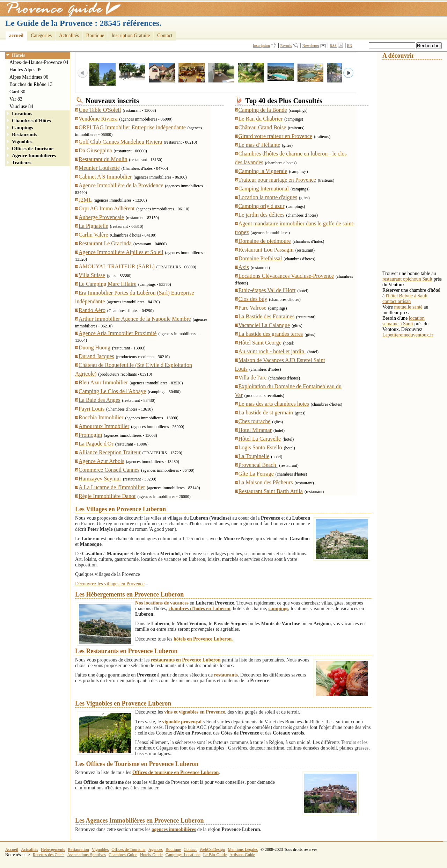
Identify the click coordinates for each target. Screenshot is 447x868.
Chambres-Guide (123, 855)
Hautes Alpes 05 (25, 70)
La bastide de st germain (266, 413)
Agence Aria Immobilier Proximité (118, 333)
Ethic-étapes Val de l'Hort (267, 290)
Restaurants (24, 135)
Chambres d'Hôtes (31, 121)
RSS (333, 45)
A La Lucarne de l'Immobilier (112, 487)
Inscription (261, 45)
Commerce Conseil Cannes (109, 470)
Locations (22, 114)
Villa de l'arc (253, 378)
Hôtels (19, 55)
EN (350, 45)
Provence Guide (61, 9)
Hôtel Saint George (260, 343)
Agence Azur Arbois (101, 461)
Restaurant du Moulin (103, 159)
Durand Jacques (96, 356)
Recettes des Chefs (49, 855)
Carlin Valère (93, 235)
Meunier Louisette (99, 168)
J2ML (85, 200)
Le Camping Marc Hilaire (108, 284)
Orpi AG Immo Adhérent (107, 208)
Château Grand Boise (262, 127)
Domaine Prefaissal (260, 258)
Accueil (12, 849)
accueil (16, 35)
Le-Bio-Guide (215, 855)
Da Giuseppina (95, 150)
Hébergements (53, 849)
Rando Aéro (92, 310)
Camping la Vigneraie (263, 171)
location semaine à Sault (404, 321)
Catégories (41, 35)
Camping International (264, 189)
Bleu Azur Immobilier (103, 382)
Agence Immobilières (34, 156)
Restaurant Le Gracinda (105, 243)
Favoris (286, 45)
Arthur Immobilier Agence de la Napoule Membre (135, 319)
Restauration (78, 849)
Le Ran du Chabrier (261, 119)
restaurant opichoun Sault (407, 279)
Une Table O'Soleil (100, 110)
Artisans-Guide (242, 855)
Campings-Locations (183, 855)
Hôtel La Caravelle (260, 439)
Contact (165, 35)
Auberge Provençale (101, 217)
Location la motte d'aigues (268, 197)
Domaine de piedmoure (265, 241)
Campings (23, 128)
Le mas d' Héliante (259, 145)
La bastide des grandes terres (271, 334)
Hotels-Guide (151, 855)
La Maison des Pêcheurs (266, 482)
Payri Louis (91, 409)
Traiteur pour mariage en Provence (277, 180)
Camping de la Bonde (263, 110)
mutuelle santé (408, 307)
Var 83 (16, 99)
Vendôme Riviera (98, 119)
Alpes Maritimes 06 (29, 77)
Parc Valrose (252, 308)
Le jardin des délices (262, 215)
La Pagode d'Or (96, 444)
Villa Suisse (92, 275)
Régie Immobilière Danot (107, 496)
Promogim (90, 435)
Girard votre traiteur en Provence (275, 136)
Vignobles (22, 142)
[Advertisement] (410, 165)
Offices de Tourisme (33, 149)
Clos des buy (253, 299)
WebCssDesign (212, 849)
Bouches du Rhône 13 (31, 84)
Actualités (69, 35)
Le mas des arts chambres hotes (274, 404)
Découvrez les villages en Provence (110, 584)
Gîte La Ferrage (256, 474)
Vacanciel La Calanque (264, 325)
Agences (156, 849)
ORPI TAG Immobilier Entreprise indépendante (132, 127)
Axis (244, 267)
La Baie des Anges (100, 400)
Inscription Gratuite (131, 35)
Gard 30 (17, 92)
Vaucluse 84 (21, 106)
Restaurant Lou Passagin (266, 250)
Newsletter (311, 45)
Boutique (95, 35)
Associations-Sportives (86, 855)
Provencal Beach (258, 465)
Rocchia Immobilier (101, 417)
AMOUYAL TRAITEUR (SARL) (117, 266)
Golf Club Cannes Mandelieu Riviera (120, 142)
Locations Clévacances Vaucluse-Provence (286, 276)
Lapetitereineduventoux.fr (408, 335)
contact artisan (397, 301)
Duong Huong (94, 348)
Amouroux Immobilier (104, 426)
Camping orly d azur (262, 206)
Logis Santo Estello (260, 447)
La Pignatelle (93, 226)
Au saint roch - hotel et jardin (272, 351)
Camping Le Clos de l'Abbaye (112, 391)
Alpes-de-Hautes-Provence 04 (39, 62)
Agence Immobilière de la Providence (121, 185)
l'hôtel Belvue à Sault (407, 296)
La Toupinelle (254, 456)
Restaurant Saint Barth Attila (271, 491)
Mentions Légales (243, 849)
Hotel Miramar (255, 430)
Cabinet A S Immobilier (105, 177)
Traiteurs (22, 163)
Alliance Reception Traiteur (110, 452)
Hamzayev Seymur (100, 479)
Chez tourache (255, 421)
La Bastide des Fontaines (266, 316)
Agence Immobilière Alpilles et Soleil (121, 252)
